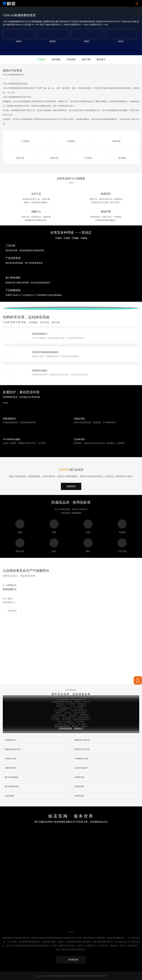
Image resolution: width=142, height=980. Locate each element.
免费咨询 (71, 486)
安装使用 (71, 59)
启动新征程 (71, 960)
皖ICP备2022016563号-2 (80, 976)
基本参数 (56, 59)
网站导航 (102, 976)
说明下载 (86, 59)
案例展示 (101, 59)
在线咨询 (12, 611)
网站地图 (94, 976)
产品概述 (41, 59)
